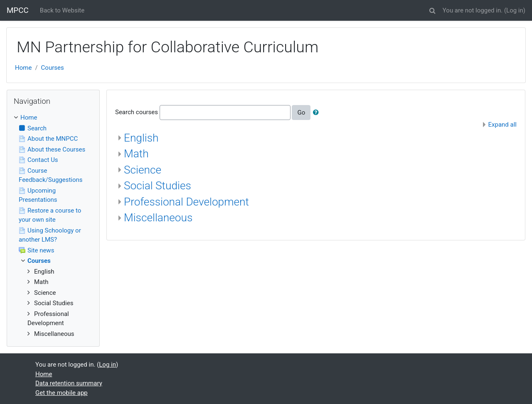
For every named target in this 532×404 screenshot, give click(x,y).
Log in (515, 10)
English (141, 138)
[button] (433, 9)
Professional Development (186, 202)
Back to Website (62, 10)
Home (23, 68)
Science (143, 170)
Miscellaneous (158, 218)
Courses (53, 68)
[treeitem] (53, 118)
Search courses (137, 112)
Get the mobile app (62, 393)
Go (301, 113)
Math (136, 154)
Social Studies (158, 186)
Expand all (502, 125)
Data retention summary (69, 383)
